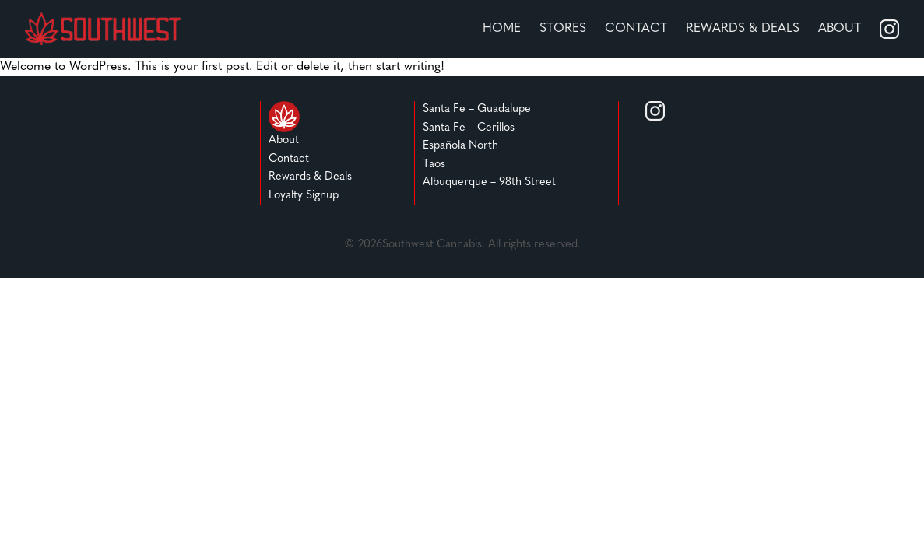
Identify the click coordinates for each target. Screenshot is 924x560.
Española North (460, 146)
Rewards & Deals (310, 177)
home (502, 29)
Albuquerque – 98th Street (489, 182)
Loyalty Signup (304, 196)
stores (563, 29)
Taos (434, 164)
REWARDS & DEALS (743, 29)
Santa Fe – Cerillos (469, 128)
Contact (636, 29)
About (840, 29)
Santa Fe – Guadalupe (477, 109)
